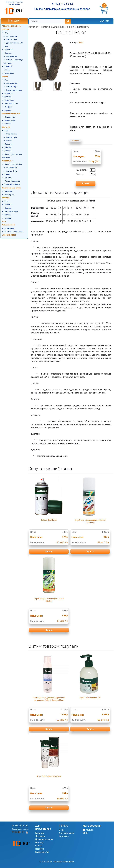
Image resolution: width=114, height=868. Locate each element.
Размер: (86, 174)
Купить (49, 551)
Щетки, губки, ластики (13, 164)
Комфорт (8, 66)
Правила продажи (44, 839)
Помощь (40, 843)
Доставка (40, 836)
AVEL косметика (8, 225)
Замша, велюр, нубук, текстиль (14, 61)
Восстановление (11, 104)
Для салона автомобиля (14, 232)
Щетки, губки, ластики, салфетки (12, 156)
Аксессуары (9, 195)
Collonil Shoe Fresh (49, 520)
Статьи (39, 846)
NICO (4, 221)
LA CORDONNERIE (9, 235)
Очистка (8, 53)
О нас (62, 830)
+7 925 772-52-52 (20, 826)
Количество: (86, 170)
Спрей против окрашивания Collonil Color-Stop (90, 521)
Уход (7, 33)
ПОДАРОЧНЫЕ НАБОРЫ (11, 26)
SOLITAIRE (6, 127)
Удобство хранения (12, 184)
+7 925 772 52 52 (62, 4)
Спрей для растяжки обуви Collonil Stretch (49, 600)
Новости (40, 849)
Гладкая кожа (12, 36)
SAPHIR (5, 77)
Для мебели (9, 228)
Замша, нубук (12, 39)
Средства (8, 191)
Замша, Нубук (12, 171)
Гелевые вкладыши (12, 181)
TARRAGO (6, 198)
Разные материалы (14, 90)
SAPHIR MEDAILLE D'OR (11, 114)
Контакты (64, 836)
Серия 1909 (9, 73)
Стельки (8, 178)
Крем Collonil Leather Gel (90, 698)
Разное (9, 141)
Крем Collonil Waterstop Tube (49, 776)
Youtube (88, 830)
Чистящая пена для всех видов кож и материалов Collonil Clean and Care (49, 699)
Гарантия (40, 833)
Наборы (8, 70)
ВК (85, 833)
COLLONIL (6, 29)
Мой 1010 (105, 21)
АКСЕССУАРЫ (7, 161)
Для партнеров (66, 833)
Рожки (7, 174)
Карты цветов (42, 852)
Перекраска (9, 100)
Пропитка (9, 50)
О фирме (76, 141)
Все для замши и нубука (12, 188)
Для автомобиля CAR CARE (14, 45)
